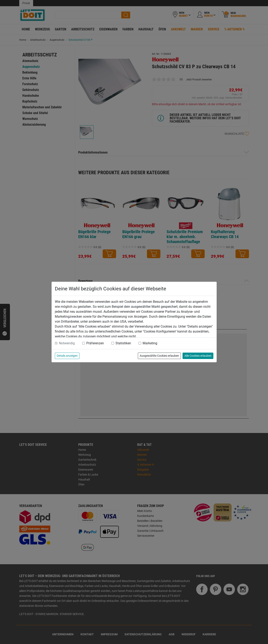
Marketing (150, 343)
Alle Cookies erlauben (198, 356)
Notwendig (67, 343)
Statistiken (123, 343)
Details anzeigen (67, 356)
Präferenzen (95, 343)
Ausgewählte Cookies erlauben (159, 356)
